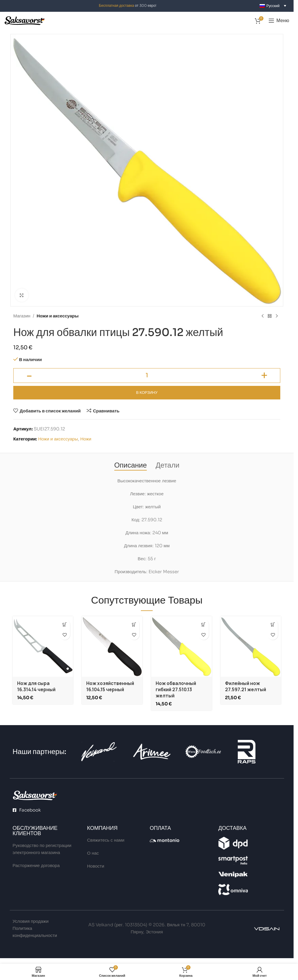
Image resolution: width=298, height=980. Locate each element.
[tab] (131, 465)
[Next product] (277, 316)
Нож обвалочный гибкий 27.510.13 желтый (176, 690)
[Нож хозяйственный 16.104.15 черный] (112, 646)
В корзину (147, 393)
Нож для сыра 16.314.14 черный (36, 686)
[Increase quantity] (265, 376)
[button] (65, 624)
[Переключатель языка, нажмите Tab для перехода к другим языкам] (273, 6)
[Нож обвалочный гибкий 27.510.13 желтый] (181, 646)
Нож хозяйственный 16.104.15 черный (110, 686)
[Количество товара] (147, 376)
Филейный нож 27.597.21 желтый (246, 686)
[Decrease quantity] (29, 376)
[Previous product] (263, 316)
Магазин (22, 316)
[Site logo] (25, 20)
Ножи (86, 439)
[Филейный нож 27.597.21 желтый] (251, 646)
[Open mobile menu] (279, 21)
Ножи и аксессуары (58, 316)
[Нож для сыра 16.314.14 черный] (43, 646)
